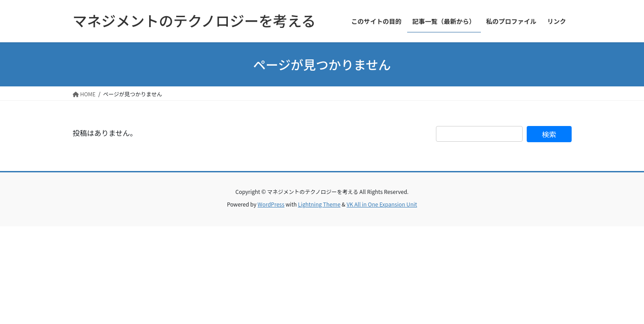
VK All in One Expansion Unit (382, 204)
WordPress (271, 204)
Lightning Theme (319, 204)
